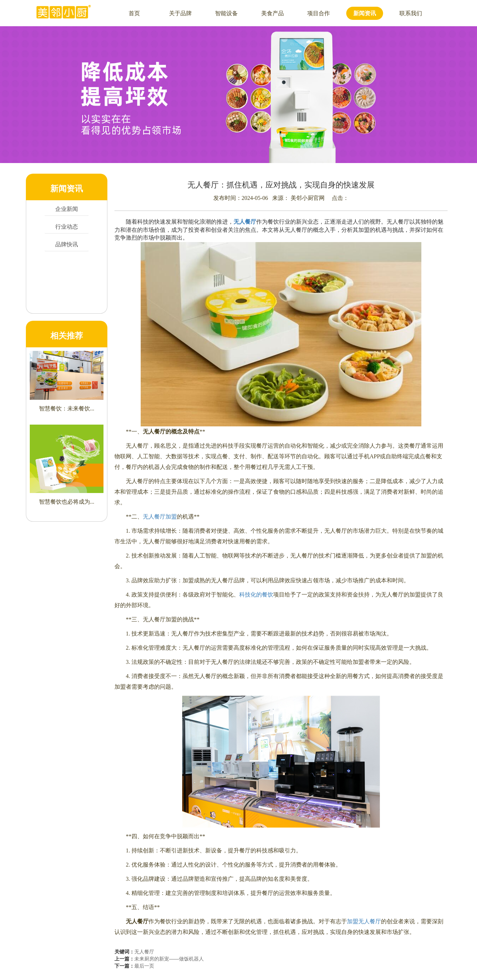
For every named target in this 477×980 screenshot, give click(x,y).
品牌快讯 (67, 244)
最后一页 (144, 966)
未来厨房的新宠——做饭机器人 (169, 959)
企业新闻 (67, 209)
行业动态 (67, 227)
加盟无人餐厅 (364, 921)
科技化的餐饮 (256, 595)
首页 (134, 13)
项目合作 (319, 13)
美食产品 (273, 13)
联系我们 (411, 13)
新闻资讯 (365, 13)
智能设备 (226, 13)
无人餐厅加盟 (160, 517)
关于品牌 (180, 13)
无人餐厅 (144, 952)
